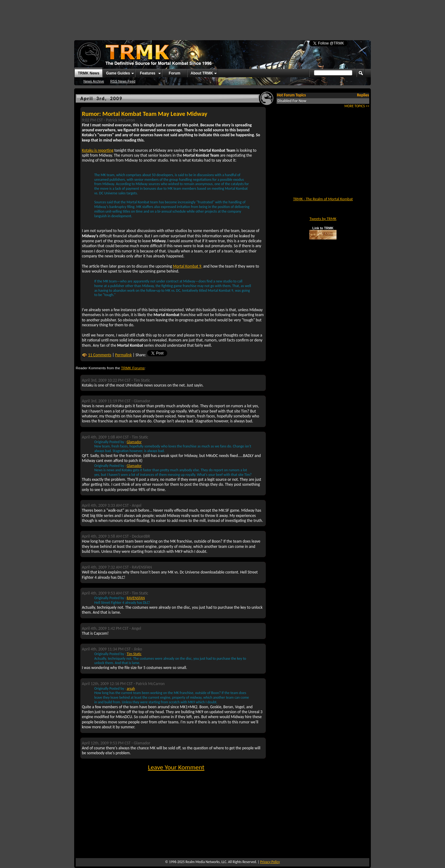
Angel (137, 505)
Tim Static (142, 380)
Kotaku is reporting (98, 150)
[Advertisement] (222, 17)
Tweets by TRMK (323, 219)
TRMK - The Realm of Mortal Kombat (323, 199)
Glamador (142, 401)
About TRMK (202, 73)
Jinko (138, 649)
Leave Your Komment (176, 767)
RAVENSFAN (142, 567)
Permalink (123, 355)
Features (148, 73)
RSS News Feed (123, 81)
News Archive (94, 81)
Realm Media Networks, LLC (206, 862)
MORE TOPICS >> (357, 106)
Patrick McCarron (120, 120)
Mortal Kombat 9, (188, 266)
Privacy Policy (270, 862)
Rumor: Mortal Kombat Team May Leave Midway (145, 114)
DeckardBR (141, 536)
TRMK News (89, 73)
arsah (131, 688)
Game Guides (118, 73)
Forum (174, 73)
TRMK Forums (133, 368)
